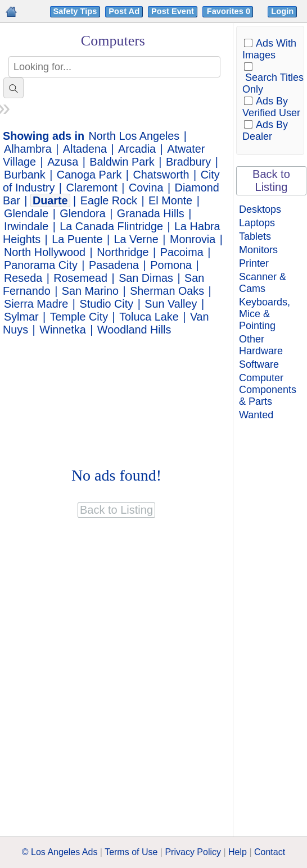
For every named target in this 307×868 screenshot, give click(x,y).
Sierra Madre (36, 304)
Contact (270, 852)
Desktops (260, 209)
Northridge (123, 252)
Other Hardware (261, 345)
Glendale (26, 213)
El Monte (170, 200)
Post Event (173, 11)
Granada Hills (151, 213)
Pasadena (114, 265)
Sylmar (21, 317)
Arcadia (137, 149)
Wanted (256, 415)
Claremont (92, 188)
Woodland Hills (134, 330)
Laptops (257, 223)
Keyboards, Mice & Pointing (265, 314)
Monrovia (193, 239)
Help (238, 852)
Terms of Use (131, 852)
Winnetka (62, 330)
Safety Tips (75, 11)
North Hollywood (45, 252)
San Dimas (146, 278)
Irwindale (26, 226)
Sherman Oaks (167, 291)
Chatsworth (161, 175)
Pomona (171, 265)
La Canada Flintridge (111, 226)
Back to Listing (271, 181)
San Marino (90, 291)
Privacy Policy (193, 852)
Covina (146, 188)
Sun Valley (171, 304)
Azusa (63, 162)
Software (259, 364)
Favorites (230, 11)
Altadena (85, 149)
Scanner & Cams (263, 283)
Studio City (106, 304)
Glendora (82, 213)
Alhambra (28, 149)
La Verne (136, 239)
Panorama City (41, 265)
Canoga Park (89, 175)
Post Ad (124, 11)
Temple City (79, 317)
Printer (254, 263)
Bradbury (188, 162)
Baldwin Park (122, 162)
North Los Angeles (134, 136)
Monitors (258, 250)
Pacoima (182, 252)
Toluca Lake (149, 317)
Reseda (23, 278)
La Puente (77, 239)
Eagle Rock (109, 200)
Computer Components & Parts (268, 390)
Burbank (25, 175)
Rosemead (80, 278)
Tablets (255, 236)
